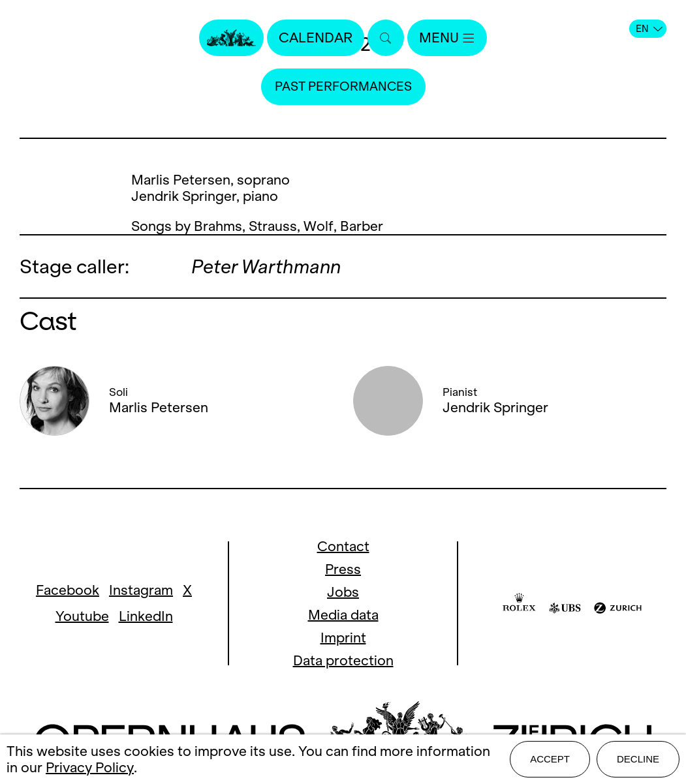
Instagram (141, 590)
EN (649, 29)
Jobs (343, 592)
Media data (343, 615)
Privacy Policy (90, 767)
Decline (638, 759)
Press (343, 569)
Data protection (343, 660)
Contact (343, 546)
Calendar (316, 38)
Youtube (82, 616)
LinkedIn (146, 616)
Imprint (343, 638)
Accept (550, 759)
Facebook (68, 590)
